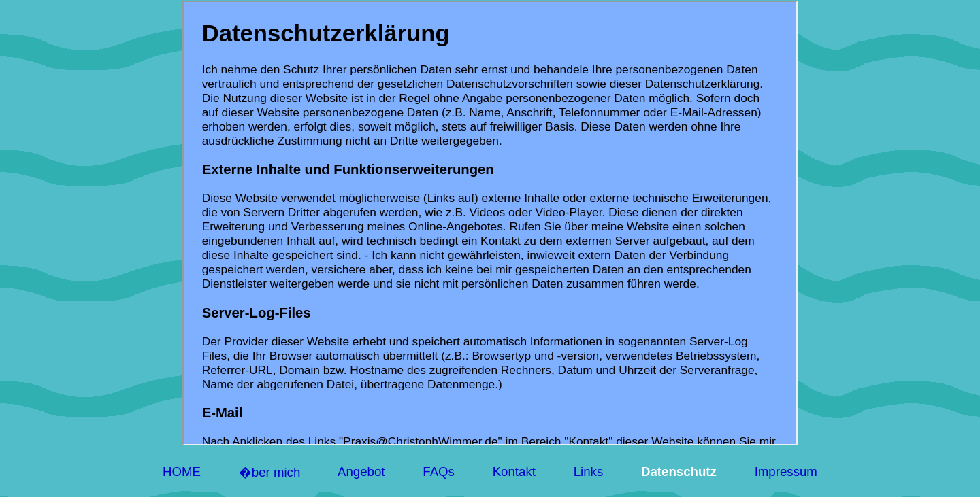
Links (588, 472)
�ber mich (269, 472)
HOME (182, 472)
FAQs (439, 472)
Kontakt (514, 472)
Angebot (362, 472)
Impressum (786, 472)
